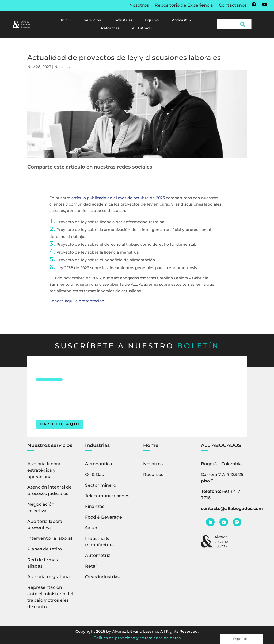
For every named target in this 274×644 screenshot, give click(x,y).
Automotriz (98, 555)
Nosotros (139, 6)
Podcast (179, 20)
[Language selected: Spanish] (242, 639)
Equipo (152, 20)
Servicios (92, 20)
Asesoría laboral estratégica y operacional (44, 470)
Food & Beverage (104, 517)
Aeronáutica (99, 464)
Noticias (62, 67)
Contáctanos (233, 6)
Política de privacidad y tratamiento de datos (137, 638)
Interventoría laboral (50, 538)
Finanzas (95, 506)
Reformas (110, 28)
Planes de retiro (45, 549)
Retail (91, 566)
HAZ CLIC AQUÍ (60, 424)
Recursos (153, 474)
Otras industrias (102, 577)
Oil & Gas (94, 474)
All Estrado (142, 28)
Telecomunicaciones (107, 496)
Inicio (66, 20)
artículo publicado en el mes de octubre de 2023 (118, 198)
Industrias (123, 20)
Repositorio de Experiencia (184, 6)
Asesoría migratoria (49, 577)
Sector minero (101, 485)
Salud (91, 528)
